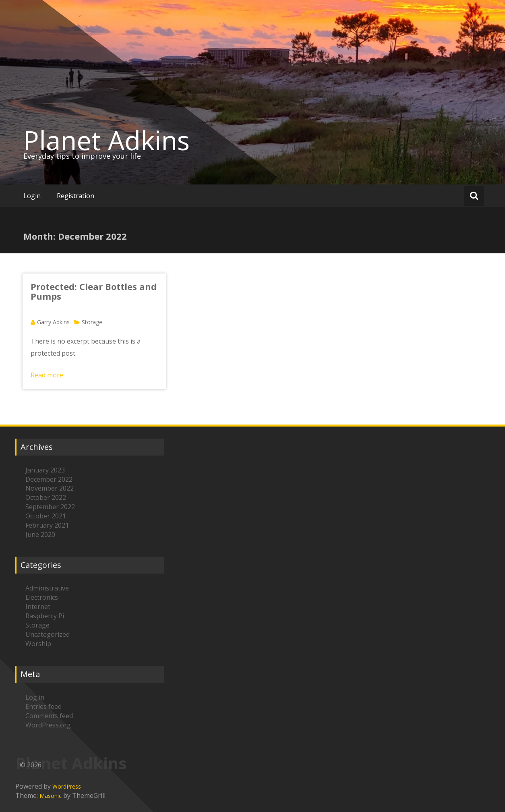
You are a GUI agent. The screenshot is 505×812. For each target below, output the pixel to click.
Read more (47, 375)
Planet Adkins (107, 140)
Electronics (42, 597)
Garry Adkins (53, 322)
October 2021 (46, 516)
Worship (38, 644)
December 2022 (49, 479)
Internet (38, 607)
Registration (76, 196)
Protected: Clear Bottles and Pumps (94, 291)
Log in (35, 697)
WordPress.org (48, 725)
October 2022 (46, 497)
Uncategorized (48, 634)
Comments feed (49, 716)
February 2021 (47, 525)
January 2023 (45, 470)
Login (32, 196)
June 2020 (40, 534)
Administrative (47, 588)
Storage (92, 322)
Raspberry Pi (45, 616)
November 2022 (50, 488)
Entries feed (43, 706)
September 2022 (50, 507)
